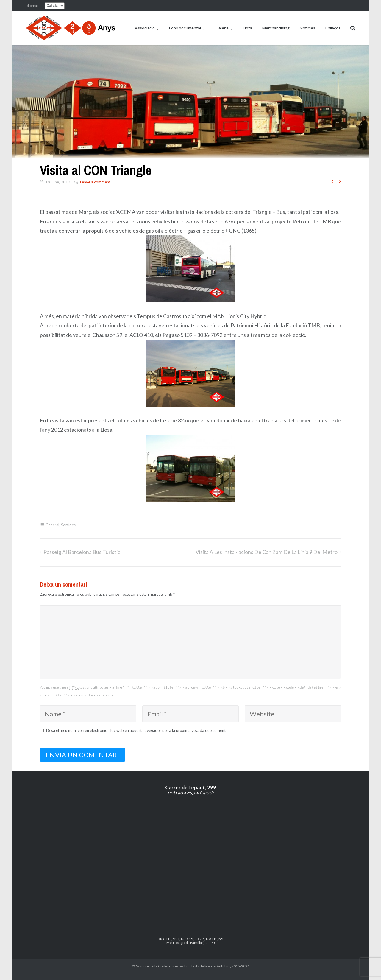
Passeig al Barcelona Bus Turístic (82, 552)
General (52, 525)
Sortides (68, 525)
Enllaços (333, 28)
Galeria (222, 28)
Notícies (307, 28)
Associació (145, 28)
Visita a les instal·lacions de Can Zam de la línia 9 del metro (267, 552)
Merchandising (276, 28)
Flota (248, 28)
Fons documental (185, 28)
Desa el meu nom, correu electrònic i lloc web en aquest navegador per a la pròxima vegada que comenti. (137, 730)
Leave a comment (95, 182)
